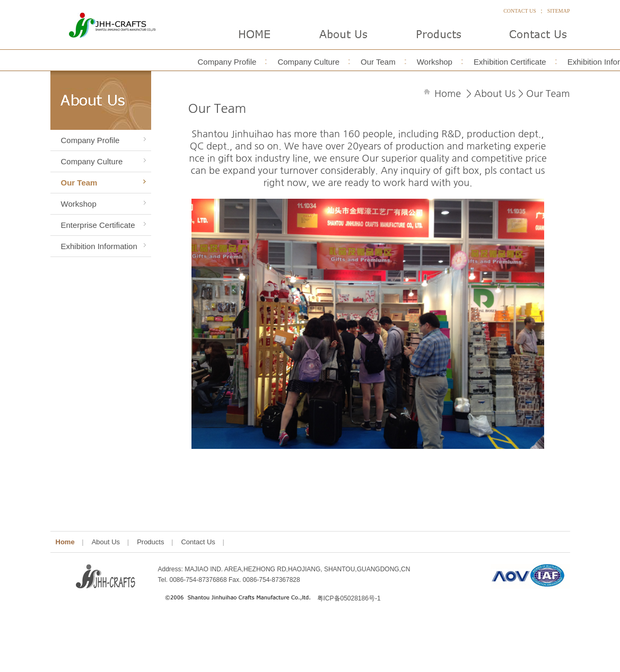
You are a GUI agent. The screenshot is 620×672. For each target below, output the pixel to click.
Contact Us (198, 542)
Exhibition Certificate (510, 62)
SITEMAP (559, 11)
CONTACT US (520, 11)
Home (448, 94)
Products (150, 542)
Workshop (435, 62)
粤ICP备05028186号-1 (349, 598)
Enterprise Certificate (98, 225)
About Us (106, 542)
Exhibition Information (99, 246)
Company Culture (308, 62)
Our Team (378, 62)
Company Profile (227, 62)
